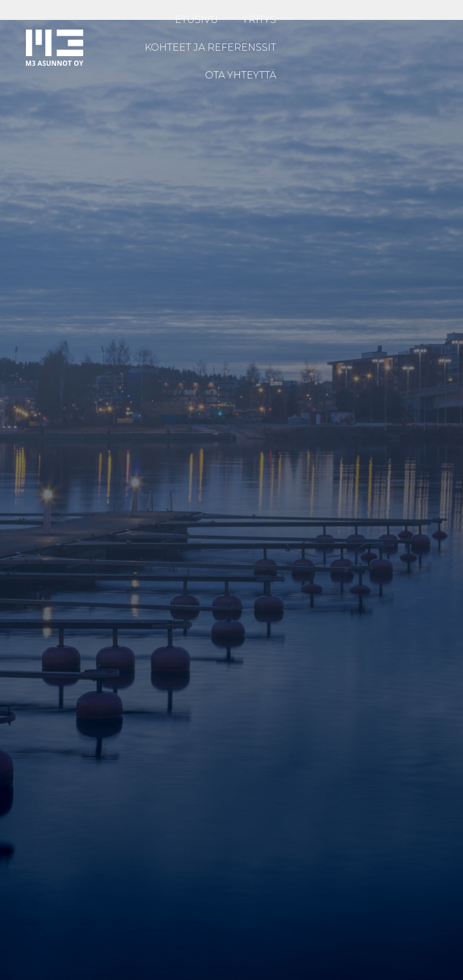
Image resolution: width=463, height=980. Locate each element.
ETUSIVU (197, 20)
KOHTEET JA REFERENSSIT (210, 47)
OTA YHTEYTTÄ (241, 75)
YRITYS (259, 20)
